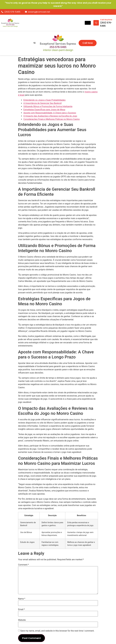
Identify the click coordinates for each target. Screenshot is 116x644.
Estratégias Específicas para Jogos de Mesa (44, 110)
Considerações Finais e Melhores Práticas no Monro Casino (52, 119)
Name (22, 599)
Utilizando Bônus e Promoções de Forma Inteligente (48, 106)
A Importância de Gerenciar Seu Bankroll (43, 103)
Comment (23, 565)
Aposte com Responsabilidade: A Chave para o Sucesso (50, 113)
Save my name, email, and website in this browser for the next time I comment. (57, 631)
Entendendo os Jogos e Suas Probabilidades (44, 100)
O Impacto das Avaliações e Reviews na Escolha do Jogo (50, 116)
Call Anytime (106, 20)
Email (21, 609)
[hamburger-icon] (88, 23)
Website (22, 620)
